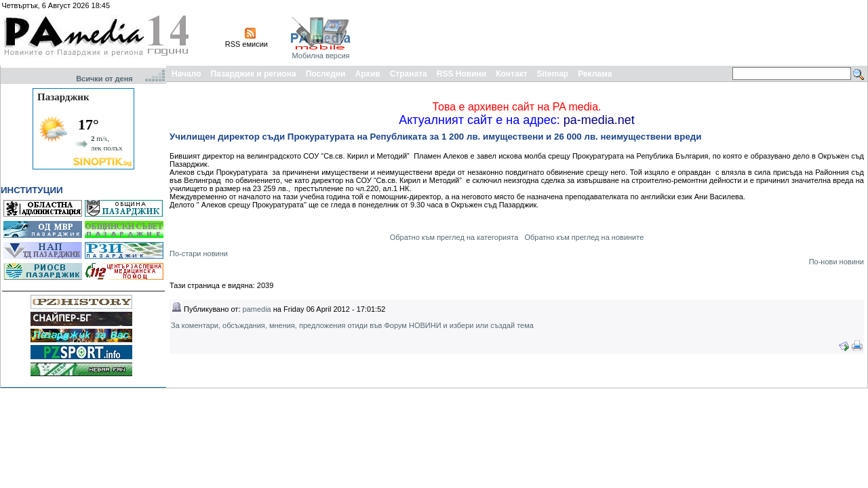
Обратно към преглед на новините (584, 237)
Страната (409, 74)
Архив (367, 74)
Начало (186, 74)
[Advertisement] (618, 33)
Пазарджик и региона (253, 74)
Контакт (511, 74)
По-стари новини (199, 253)
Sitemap (553, 74)
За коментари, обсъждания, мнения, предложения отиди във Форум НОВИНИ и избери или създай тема (352, 325)
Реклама (595, 74)
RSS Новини (461, 74)
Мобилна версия (320, 56)
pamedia (257, 309)
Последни (326, 74)
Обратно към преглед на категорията (454, 237)
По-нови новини (836, 262)
